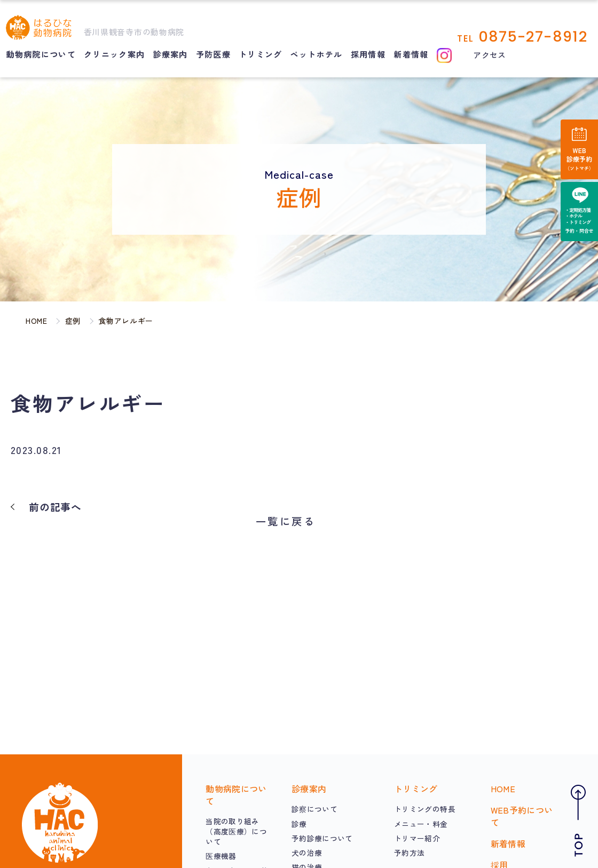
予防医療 (213, 54)
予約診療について (322, 838)
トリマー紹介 (417, 838)
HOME (503, 789)
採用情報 (368, 54)
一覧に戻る (286, 521)
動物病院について (41, 54)
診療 (299, 824)
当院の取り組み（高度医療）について (236, 831)
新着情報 (411, 54)
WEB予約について (522, 816)
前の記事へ (56, 507)
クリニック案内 (114, 54)
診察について (314, 809)
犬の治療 (307, 853)
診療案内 (170, 54)
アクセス (489, 55)
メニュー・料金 (421, 824)
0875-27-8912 (533, 37)
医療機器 (221, 856)
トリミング (261, 54)
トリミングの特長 (425, 809)
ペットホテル (317, 54)
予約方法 (409, 853)
